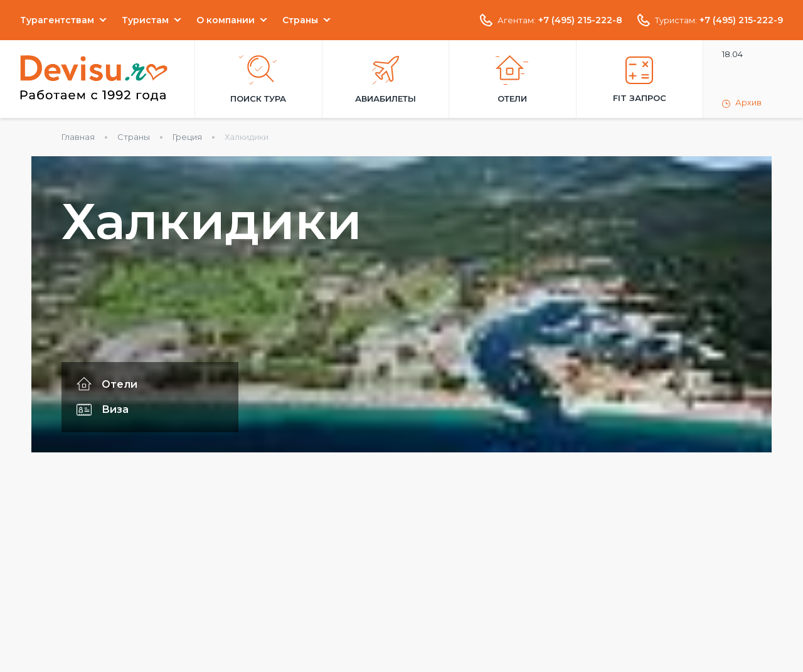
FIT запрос (640, 80)
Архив (742, 103)
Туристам (145, 20)
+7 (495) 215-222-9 (741, 20)
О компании (226, 20)
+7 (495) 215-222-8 (580, 20)
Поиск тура (258, 79)
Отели (512, 79)
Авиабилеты (386, 80)
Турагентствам (57, 20)
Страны (300, 20)
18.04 (732, 54)
